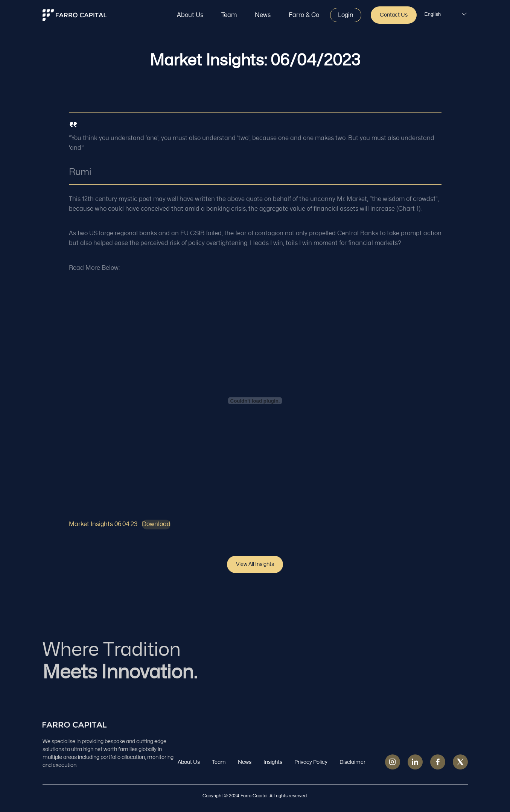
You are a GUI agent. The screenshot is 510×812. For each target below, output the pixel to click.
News (263, 15)
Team (229, 15)
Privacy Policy (311, 762)
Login (346, 15)
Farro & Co (304, 15)
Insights (273, 762)
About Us (190, 15)
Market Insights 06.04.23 (103, 524)
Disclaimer (352, 762)
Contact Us (394, 15)
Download (156, 524)
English (433, 14)
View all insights (255, 564)
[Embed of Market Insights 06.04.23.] (255, 401)
